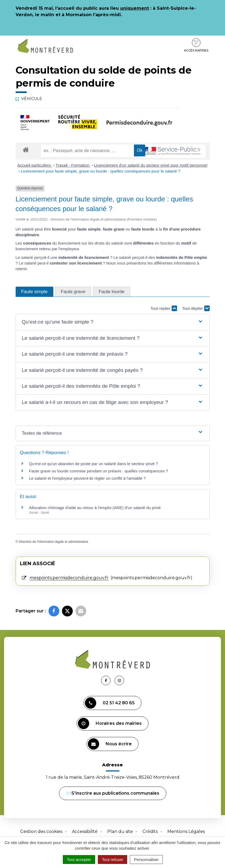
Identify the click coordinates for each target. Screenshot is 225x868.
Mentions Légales (186, 831)
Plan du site (120, 831)
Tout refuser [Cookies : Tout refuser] (112, 860)
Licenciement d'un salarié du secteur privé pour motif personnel (151, 165)
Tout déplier (196, 308)
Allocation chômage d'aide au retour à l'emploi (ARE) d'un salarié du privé (95, 508)
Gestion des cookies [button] (41, 831)
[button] (113, 322)
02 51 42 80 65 (110, 703)
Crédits (150, 831)
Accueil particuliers (35, 165)
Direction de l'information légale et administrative (54, 542)
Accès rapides (196, 45)
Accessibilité (85, 831)
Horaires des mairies (110, 723)
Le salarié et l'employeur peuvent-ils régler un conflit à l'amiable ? (87, 478)
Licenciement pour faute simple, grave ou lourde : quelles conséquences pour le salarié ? (101, 171)
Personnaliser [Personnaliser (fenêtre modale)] (146, 860)
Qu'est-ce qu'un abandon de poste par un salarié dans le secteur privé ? (94, 464)
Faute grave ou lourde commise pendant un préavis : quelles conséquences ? (99, 471)
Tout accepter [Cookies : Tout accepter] (79, 860)
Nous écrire (110, 744)
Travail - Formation (73, 165)
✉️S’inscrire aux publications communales (113, 793)
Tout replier (164, 308)
